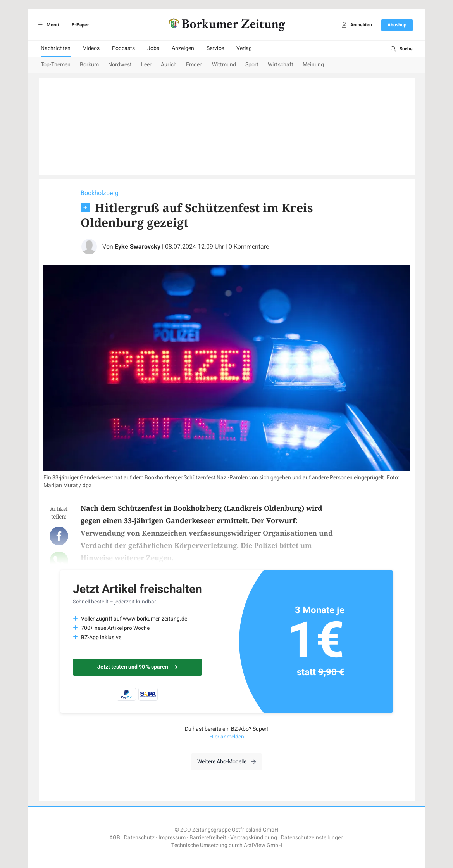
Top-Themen (56, 65)
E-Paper (80, 25)
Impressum (172, 838)
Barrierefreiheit (208, 838)
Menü (47, 25)
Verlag (244, 48)
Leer (146, 65)
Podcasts (123, 48)
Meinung (313, 65)
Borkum (89, 65)
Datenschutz (139, 838)
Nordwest (120, 65)
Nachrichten (56, 48)
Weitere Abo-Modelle (226, 762)
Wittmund (224, 65)
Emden (194, 65)
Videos (91, 48)
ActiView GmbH (263, 845)
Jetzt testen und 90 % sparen (137, 667)
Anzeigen (183, 48)
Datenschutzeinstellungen (312, 838)
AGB (115, 838)
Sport (252, 65)
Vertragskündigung (254, 838)
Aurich (169, 65)
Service (215, 48)
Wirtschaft (281, 65)
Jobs (153, 48)
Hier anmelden (227, 737)
